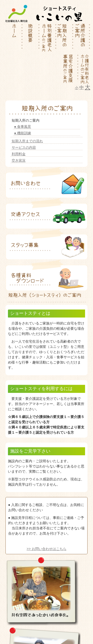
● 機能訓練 (23, 133)
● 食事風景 (23, 127)
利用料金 (19, 154)
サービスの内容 (24, 147)
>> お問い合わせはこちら (46, 549)
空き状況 (19, 160)
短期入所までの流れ (27, 141)
